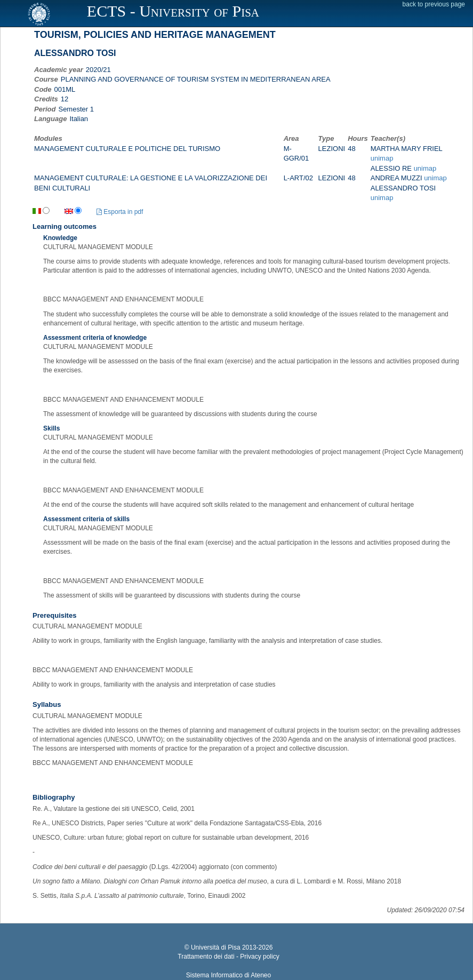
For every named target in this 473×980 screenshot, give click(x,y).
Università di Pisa (216, 947)
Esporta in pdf (120, 212)
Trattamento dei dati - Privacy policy (228, 957)
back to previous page (434, 4)
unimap (382, 158)
